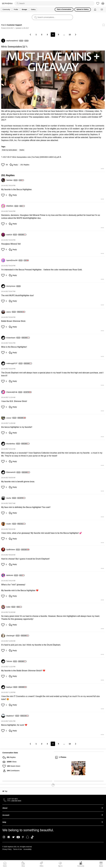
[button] (53, 80)
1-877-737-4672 (12, 799)
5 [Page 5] (58, 35)
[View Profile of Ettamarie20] (13, 472)
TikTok (32, 837)
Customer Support (14, 25)
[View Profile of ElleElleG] (12, 206)
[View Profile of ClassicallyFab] (14, 392)
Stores (101, 866)
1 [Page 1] (36, 35)
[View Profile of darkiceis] (12, 575)
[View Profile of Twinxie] (12, 661)
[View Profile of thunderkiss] (13, 444)
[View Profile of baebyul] (12, 687)
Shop (23, 866)
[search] (54, 3)
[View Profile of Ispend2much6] (14, 260)
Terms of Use (18, 849)
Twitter (13, 837)
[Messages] (102, 10)
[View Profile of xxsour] (11, 418)
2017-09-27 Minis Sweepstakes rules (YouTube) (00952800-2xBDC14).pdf (31, 157)
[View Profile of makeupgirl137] (14, 363)
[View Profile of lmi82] (11, 607)
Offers (41, 866)
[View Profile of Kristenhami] (13, 338)
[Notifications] (95, 9)
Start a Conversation (64, 9)
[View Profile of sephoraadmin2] (15, 41)
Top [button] (6, 791)
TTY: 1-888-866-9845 (14, 801)
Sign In (60, 864)
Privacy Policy (7, 849)
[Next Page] (75, 34)
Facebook (9, 837)
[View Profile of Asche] (11, 498)
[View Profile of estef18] (12, 235)
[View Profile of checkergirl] (13, 636)
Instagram (4, 837)
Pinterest (23, 837)
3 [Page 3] (47, 35)
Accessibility (27, 849)
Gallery (33, 9)
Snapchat (28, 837)
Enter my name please (9, 150)
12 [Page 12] (70, 35)
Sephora (7, 3)
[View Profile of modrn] (11, 524)
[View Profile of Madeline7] (13, 716)
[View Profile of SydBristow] (13, 550)
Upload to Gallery (83, 9)
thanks (22, 150)
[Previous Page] (31, 34)
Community (81, 866)
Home (5, 866)
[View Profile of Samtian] (12, 180)
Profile (16, 9)
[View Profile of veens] (11, 312)
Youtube (18, 837)
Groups (24, 9)
